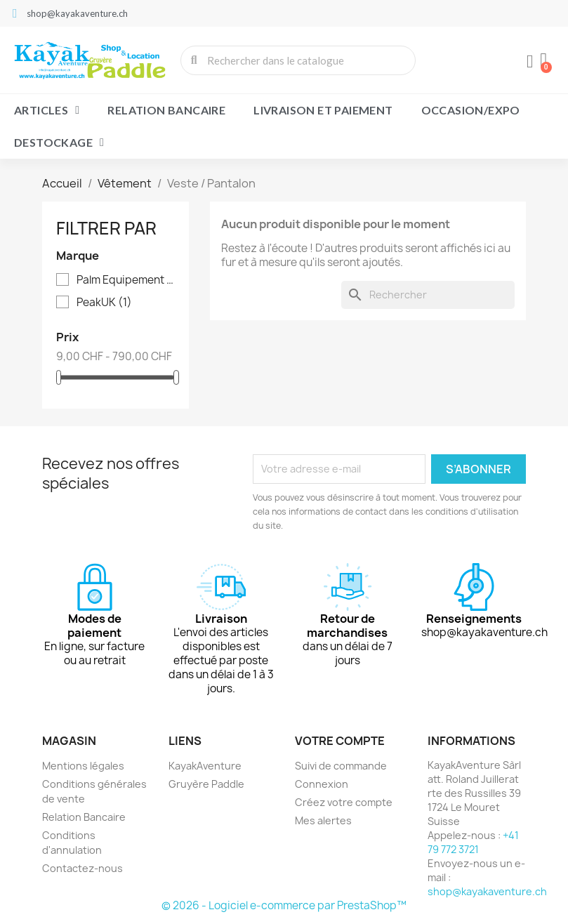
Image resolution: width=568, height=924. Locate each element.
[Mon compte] (529, 62)
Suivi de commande (341, 766)
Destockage (59, 143)
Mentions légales (83, 766)
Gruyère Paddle (206, 784)
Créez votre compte (344, 802)
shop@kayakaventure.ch (487, 891)
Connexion (322, 784)
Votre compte (340, 741)
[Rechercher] (428, 295)
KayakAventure (205, 766)
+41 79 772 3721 (473, 842)
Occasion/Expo (471, 110)
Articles (47, 110)
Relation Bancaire (166, 110)
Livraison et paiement (323, 110)
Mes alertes (323, 820)
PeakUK (104, 303)
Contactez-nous (82, 868)
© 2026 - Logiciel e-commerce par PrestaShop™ (284, 905)
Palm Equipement (126, 280)
